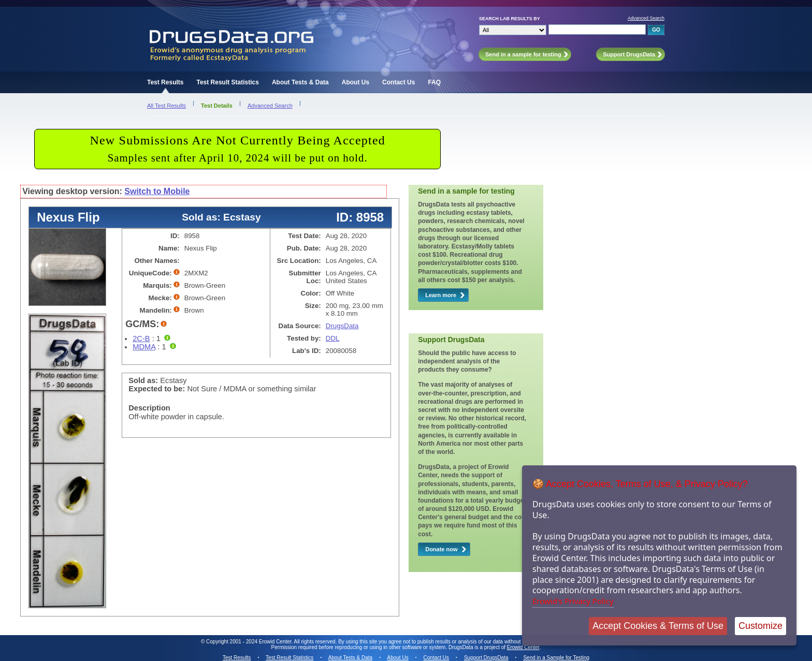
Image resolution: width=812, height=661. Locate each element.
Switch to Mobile (157, 191)
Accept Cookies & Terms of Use (658, 626)
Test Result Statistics (227, 82)
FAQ (434, 82)
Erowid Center (523, 647)
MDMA (144, 347)
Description (149, 408)
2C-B (141, 339)
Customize (760, 626)
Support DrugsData (486, 658)
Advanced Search (646, 18)
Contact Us (398, 82)
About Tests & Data (300, 82)
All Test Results (166, 106)
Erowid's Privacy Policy (573, 601)
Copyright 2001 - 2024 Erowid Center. (249, 642)
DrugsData (342, 326)
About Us (356, 82)
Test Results (165, 82)
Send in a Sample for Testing (556, 658)
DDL (333, 338)
